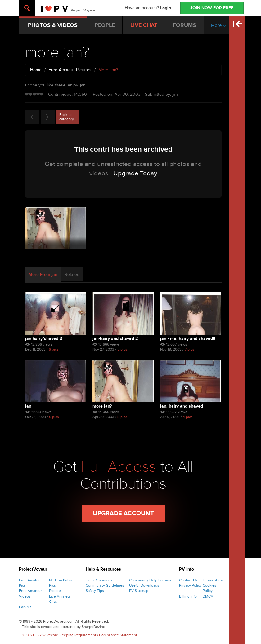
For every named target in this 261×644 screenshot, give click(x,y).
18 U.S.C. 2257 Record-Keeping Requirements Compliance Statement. (80, 635)
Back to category (67, 117)
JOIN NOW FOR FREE (212, 8)
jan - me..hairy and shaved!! (188, 339)
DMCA (208, 596)
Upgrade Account (123, 514)
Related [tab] (72, 274)
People (55, 591)
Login (166, 8)
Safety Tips (95, 591)
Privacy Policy (190, 585)
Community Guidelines (105, 585)
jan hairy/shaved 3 (44, 339)
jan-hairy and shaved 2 (115, 339)
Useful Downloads (144, 585)
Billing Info (188, 596)
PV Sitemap (139, 591)
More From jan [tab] (43, 274)
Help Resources (99, 580)
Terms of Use (214, 580)
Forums (25, 607)
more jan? (102, 406)
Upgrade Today (135, 173)
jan (28, 406)
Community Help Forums (150, 580)
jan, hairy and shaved (182, 406)
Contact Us (188, 580)
